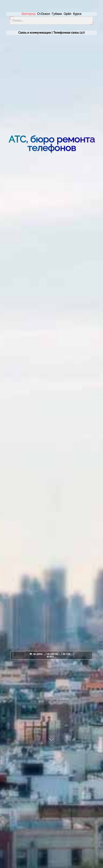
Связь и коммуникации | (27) (52, 33)
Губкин (57, 14)
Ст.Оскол (43, 14)
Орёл (67, 14)
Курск (77, 14)
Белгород (28, 14)
